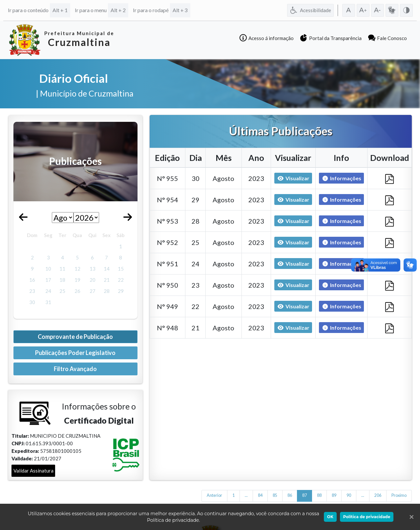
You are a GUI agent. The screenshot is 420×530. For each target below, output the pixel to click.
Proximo (399, 495)
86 (290, 495)
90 (349, 495)
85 (275, 495)
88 (319, 495)
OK (330, 517)
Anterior (214, 495)
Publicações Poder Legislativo (75, 353)
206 (378, 495)
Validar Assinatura (33, 471)
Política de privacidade (367, 517)
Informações (340, 178)
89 (334, 495)
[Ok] (410, 517)
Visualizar (293, 178)
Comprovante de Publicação (75, 337)
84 (260, 495)
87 (304, 495)
